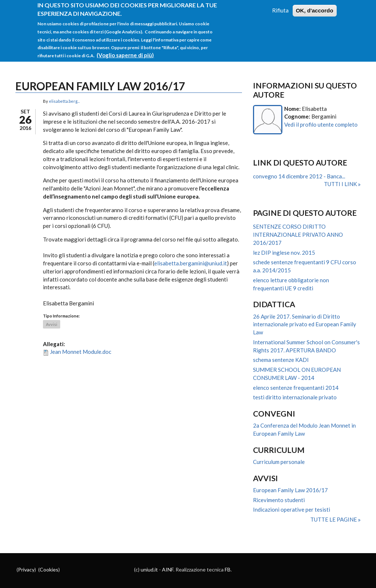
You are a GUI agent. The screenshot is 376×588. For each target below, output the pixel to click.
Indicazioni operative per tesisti (292, 509)
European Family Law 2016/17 (290, 490)
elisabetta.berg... (64, 101)
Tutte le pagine (334, 519)
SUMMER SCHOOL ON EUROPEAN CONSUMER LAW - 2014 (297, 374)
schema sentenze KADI (281, 360)
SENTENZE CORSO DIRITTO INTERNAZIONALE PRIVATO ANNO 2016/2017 (298, 235)
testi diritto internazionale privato (295, 397)
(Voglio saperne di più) (125, 50)
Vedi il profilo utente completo (321, 124)
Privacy (26, 569)
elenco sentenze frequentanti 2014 (296, 388)
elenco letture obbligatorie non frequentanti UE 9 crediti (291, 284)
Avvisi (52, 324)
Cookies (49, 569)
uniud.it (149, 569)
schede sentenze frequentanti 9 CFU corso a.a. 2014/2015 (305, 266)
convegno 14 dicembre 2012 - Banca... (299, 176)
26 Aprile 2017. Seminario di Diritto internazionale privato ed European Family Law (305, 324)
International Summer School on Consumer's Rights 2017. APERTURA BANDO (306, 346)
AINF (168, 569)
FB (228, 569)
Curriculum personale (279, 462)
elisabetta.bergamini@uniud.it (191, 263)
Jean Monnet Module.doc (81, 352)
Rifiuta (280, 6)
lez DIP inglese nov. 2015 (284, 253)
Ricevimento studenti (279, 500)
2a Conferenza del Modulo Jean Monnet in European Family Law (304, 429)
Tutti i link (341, 184)
